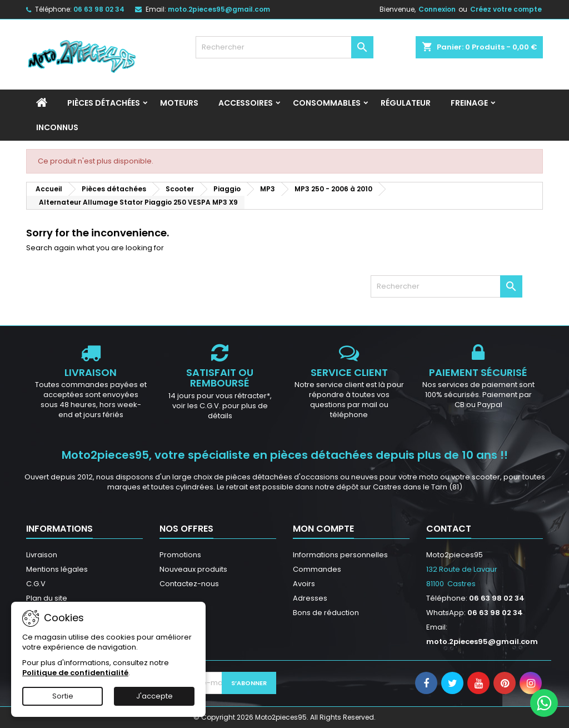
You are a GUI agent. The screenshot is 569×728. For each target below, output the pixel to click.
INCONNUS (57, 127)
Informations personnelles (340, 555)
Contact (449, 529)
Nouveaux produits (193, 569)
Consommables (327, 103)
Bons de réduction (326, 613)
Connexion (437, 9)
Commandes (317, 569)
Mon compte (323, 529)
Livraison (42, 555)
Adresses (310, 598)
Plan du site (47, 598)
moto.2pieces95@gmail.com (219, 9)
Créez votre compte (506, 9)
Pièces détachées (104, 103)
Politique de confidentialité (75, 673)
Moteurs (179, 103)
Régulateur (406, 103)
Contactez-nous (189, 584)
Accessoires (246, 103)
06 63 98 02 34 (99, 9)
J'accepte (154, 696)
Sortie (63, 696)
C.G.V (36, 584)
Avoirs (304, 584)
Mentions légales (57, 569)
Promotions (180, 555)
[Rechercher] (284, 47)
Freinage (469, 103)
